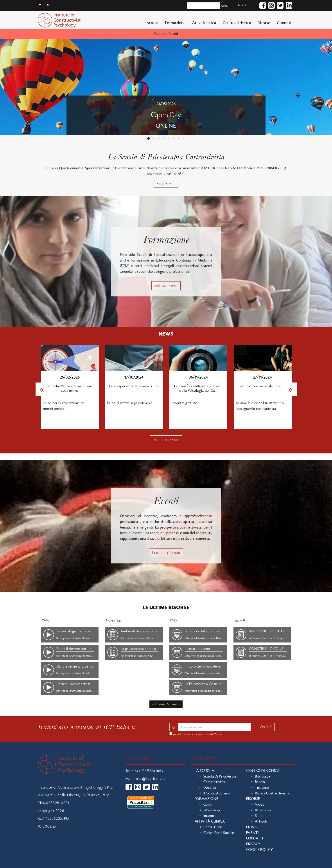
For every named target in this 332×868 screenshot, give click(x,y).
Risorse (264, 23)
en (49, 5)
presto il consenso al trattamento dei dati (198, 734)
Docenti (210, 788)
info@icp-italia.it (150, 779)
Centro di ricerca (237, 23)
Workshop (212, 810)
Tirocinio (262, 788)
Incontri (210, 816)
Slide (173, 621)
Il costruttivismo (217, 793)
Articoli (239, 621)
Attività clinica (204, 23)
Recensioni (113, 621)
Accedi (242, 5)
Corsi (208, 805)
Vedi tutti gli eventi (166, 552)
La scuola (150, 23)
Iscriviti (266, 727)
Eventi (252, 833)
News (251, 827)
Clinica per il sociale (219, 833)
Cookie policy (260, 850)
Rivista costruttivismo (273, 793)
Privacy (218, 734)
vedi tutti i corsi (166, 285)
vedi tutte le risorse (166, 704)
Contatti (284, 23)
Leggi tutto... (166, 184)
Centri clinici (214, 827)
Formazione (175, 23)
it (40, 5)
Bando (260, 782)
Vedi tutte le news (166, 439)
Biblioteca (263, 776)
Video (45, 621)
